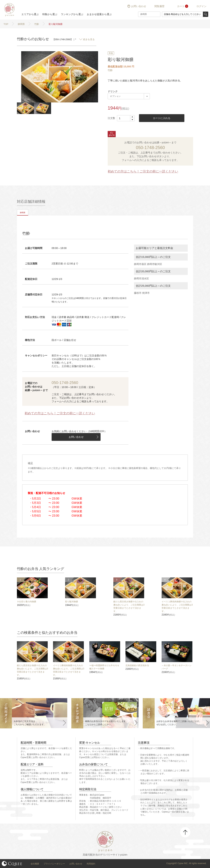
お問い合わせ (139, 6)
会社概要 (35, 864)
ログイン (201, 6)
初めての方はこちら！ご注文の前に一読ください (143, 171)
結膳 (9, 10)
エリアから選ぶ (30, 14)
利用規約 (91, 864)
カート (181, 6)
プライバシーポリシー (54, 864)
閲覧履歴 (159, 6)
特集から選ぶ (50, 14)
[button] (132, 117)
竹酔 (110, 70)
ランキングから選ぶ (72, 14)
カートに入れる (162, 118)
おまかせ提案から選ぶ (99, 14)
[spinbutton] (126, 118)
